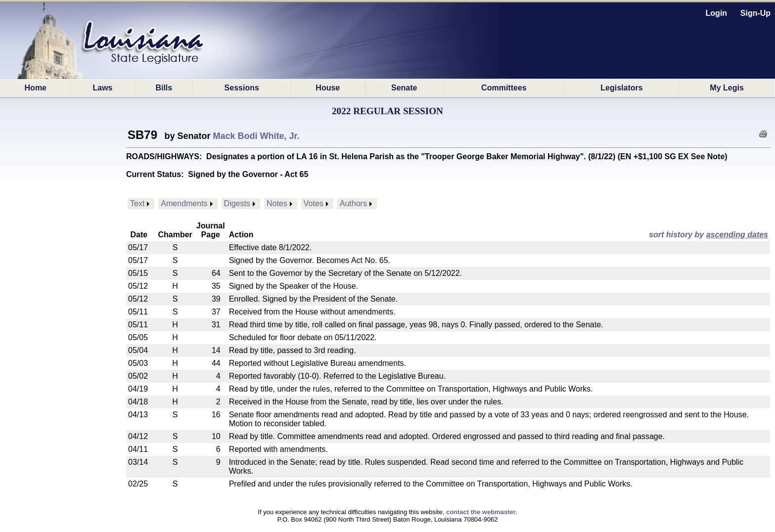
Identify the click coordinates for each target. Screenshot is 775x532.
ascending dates (737, 235)
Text (137, 203)
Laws (102, 88)
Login (717, 13)
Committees (504, 88)
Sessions (242, 88)
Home (36, 88)
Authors (353, 203)
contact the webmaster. (482, 512)
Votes (314, 203)
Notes (277, 203)
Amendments (184, 203)
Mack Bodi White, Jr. (256, 136)
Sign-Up (755, 13)
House (328, 88)
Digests (237, 203)
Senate (404, 88)
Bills (164, 88)
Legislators (621, 88)
